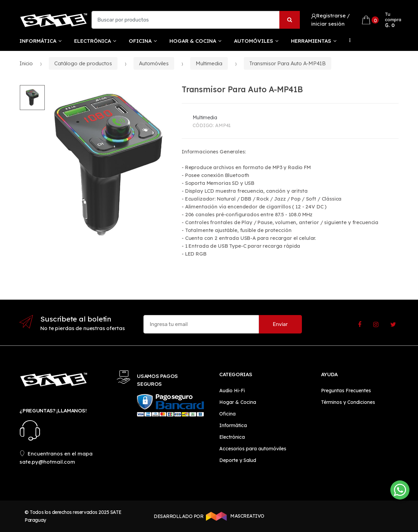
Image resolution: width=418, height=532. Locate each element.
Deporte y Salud (238, 460)
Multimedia (209, 63)
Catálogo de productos (83, 63)
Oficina (140, 41)
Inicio (26, 63)
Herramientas (311, 41)
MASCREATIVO (234, 516)
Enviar (280, 324)
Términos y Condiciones (348, 402)
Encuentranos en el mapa (56, 454)
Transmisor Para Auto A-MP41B (288, 63)
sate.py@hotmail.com (47, 462)
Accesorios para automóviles (253, 449)
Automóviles (254, 41)
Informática (38, 41)
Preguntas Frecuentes (346, 391)
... (348, 40)
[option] (108, 165)
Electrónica (93, 41)
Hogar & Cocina (193, 41)
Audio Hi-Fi (232, 391)
